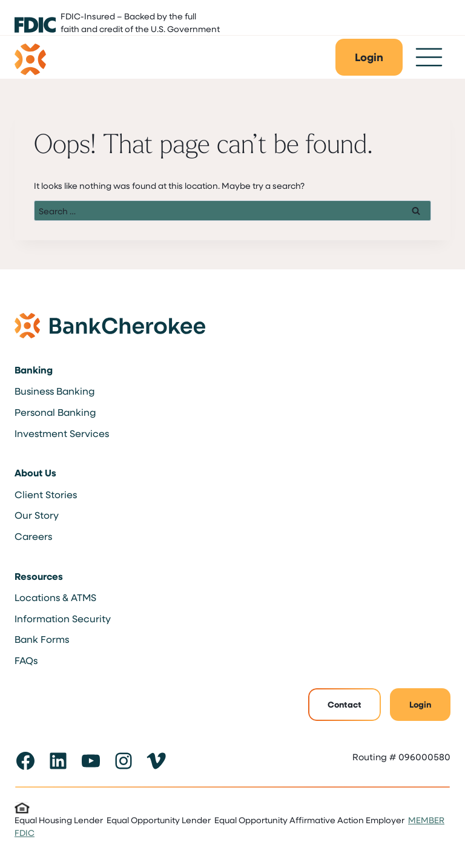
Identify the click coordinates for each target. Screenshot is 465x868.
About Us (35, 473)
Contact (345, 704)
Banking (34, 370)
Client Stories (46, 494)
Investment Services (62, 433)
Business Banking (54, 391)
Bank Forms (42, 639)
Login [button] (420, 704)
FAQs (26, 660)
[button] (369, 57)
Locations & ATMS (55, 597)
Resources (39, 576)
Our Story (37, 515)
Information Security (63, 618)
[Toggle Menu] (429, 57)
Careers (33, 536)
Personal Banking (55, 412)
